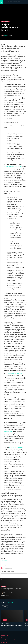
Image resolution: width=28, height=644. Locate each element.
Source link (4, 560)
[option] (12, 619)
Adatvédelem (5, 635)
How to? (4, 586)
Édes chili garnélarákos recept (11, 589)
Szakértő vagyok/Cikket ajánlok (9, 640)
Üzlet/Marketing (5, 21)
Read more (5, 596)
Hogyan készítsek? (14, 2)
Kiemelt (5, 620)
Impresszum (4, 642)
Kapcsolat (4, 638)
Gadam (6, 35)
